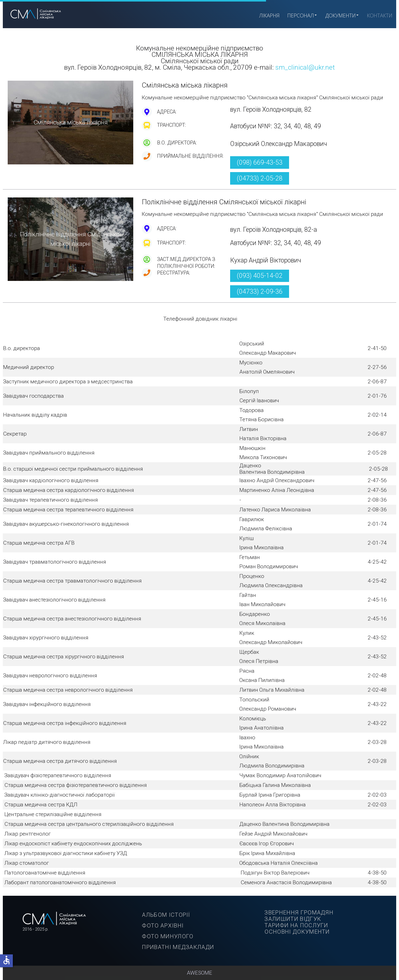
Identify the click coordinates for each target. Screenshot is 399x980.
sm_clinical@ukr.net (305, 67)
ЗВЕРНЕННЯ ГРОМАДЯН (299, 912)
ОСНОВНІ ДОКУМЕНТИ (297, 932)
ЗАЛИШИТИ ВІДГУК (293, 919)
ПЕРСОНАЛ (302, 15)
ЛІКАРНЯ (269, 15)
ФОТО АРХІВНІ (163, 925)
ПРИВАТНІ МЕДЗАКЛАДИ (178, 947)
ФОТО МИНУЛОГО (168, 936)
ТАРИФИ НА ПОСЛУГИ (296, 925)
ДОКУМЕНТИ (342, 15)
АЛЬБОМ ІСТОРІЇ (166, 915)
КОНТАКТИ (380, 15)
